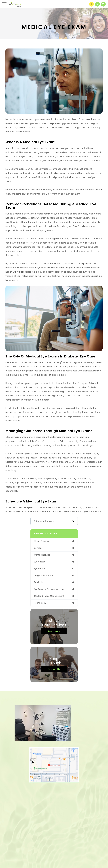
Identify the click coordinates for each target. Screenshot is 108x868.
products (39, 582)
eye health (39, 569)
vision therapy (42, 541)
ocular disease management (49, 596)
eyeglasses (40, 562)
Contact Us (54, 669)
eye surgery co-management (49, 589)
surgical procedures (44, 575)
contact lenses (42, 555)
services (38, 548)
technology (40, 603)
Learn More (54, 631)
